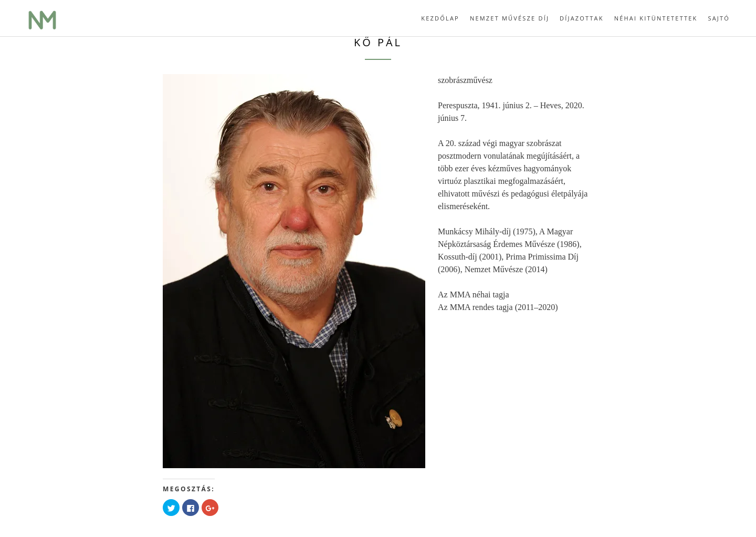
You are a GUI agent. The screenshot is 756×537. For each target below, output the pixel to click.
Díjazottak (582, 18)
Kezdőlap (440, 18)
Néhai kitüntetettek (656, 18)
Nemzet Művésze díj (510, 18)
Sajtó (719, 18)
